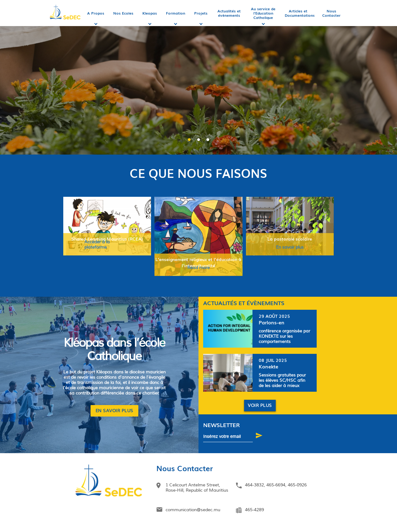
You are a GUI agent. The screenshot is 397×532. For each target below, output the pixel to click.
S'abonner (261, 437)
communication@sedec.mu (193, 510)
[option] (198, 87)
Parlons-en (272, 322)
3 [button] (208, 140)
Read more (198, 268)
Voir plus (260, 406)
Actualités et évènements (229, 13)
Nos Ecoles (123, 13)
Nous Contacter (331, 13)
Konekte (268, 366)
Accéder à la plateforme (97, 245)
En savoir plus (290, 247)
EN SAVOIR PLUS (114, 411)
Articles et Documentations (300, 13)
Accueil (66, 13)
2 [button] (198, 140)
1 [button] (189, 140)
